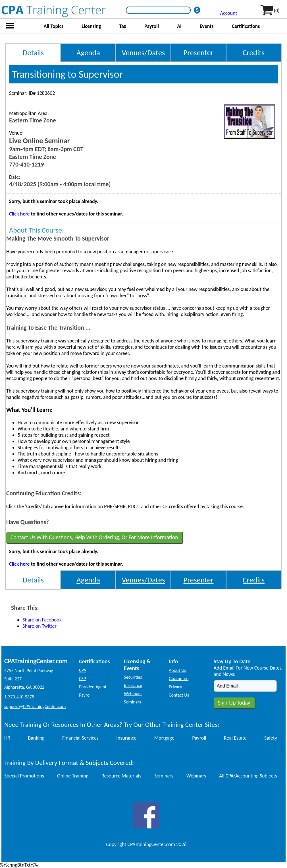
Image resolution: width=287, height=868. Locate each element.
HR (7, 738)
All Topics (54, 26)
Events (207, 26)
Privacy (175, 687)
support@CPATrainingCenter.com (35, 706)
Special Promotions (24, 776)
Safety (271, 738)
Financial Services (80, 738)
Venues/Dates (143, 53)
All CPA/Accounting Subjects (248, 776)
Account (229, 13)
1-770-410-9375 (19, 697)
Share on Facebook (42, 620)
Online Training (73, 776)
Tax (123, 26)
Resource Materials (121, 776)
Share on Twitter (39, 626)
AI (179, 26)
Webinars (133, 694)
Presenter (199, 53)
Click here (19, 214)
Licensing (91, 26)
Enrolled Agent (93, 687)
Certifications (246, 26)
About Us (177, 670)
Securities (133, 677)
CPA (83, 670)
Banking (36, 738)
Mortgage (164, 738)
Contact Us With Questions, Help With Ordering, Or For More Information (94, 537)
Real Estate (235, 738)
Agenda (88, 53)
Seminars (132, 702)
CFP (82, 679)
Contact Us (179, 695)
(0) (277, 11)
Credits (254, 53)
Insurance (133, 685)
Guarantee (179, 679)
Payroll (152, 26)
